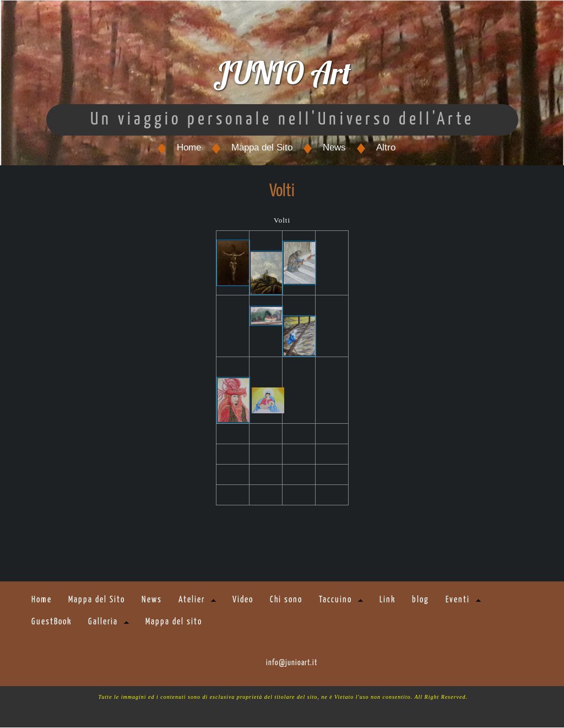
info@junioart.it (292, 664)
